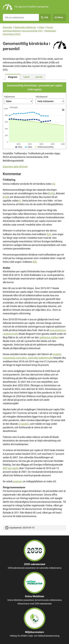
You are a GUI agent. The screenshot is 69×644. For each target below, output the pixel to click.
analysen (18, 481)
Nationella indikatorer (25, 27)
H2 (54, 184)
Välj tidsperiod (42, 97)
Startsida (7, 27)
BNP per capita (11, 468)
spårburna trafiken (49, 337)
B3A (49, 234)
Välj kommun (10, 97)
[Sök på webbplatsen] (21, 17)
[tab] (13, 77)
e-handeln (24, 424)
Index (41, 27)
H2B (6, 197)
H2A (51, 193)
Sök (46, 17)
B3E (35, 262)
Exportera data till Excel (15, 167)
